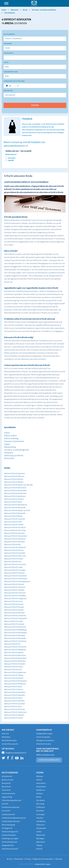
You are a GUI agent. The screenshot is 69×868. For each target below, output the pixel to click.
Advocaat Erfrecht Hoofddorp (15, 596)
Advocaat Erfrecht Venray (14, 689)
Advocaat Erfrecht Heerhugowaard (17, 581)
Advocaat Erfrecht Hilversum (15, 593)
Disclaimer (19, 859)
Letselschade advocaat (11, 821)
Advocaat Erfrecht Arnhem (14, 499)
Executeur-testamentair (14, 441)
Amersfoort (41, 783)
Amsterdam (41, 787)
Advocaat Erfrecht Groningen (15, 570)
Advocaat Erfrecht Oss (12, 644)
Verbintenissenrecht (10, 849)
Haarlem (40, 818)
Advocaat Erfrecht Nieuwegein (16, 633)
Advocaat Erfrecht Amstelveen (15, 491)
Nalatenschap (10, 447)
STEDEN (40, 773)
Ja (16, 86)
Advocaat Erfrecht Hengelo (14, 590)
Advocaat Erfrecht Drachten (14, 542)
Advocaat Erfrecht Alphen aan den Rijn (18, 485)
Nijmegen (40, 838)
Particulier (12, 158)
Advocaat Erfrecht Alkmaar (14, 476)
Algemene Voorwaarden (43, 859)
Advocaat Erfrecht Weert (13, 698)
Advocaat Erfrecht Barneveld (15, 508)
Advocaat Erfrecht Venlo (13, 687)
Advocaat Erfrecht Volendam (15, 692)
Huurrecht (6, 811)
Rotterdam (41, 842)
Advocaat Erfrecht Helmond (15, 587)
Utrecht (39, 849)
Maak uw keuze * (11, 155)
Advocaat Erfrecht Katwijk (14, 610)
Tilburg (39, 845)
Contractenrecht (8, 793)
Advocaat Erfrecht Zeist (13, 707)
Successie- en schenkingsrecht (17, 450)
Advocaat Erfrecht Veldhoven (15, 684)
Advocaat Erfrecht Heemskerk (15, 576)
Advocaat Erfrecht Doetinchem (16, 536)
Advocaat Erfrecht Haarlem (14, 573)
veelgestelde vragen (43, 864)
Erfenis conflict (10, 436)
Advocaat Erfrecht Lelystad (14, 624)
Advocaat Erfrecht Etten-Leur (15, 556)
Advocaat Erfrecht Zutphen (14, 715)
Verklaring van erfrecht (14, 456)
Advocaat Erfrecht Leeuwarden (16, 618)
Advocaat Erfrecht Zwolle (14, 718)
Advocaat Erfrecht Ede (12, 545)
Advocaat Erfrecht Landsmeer (15, 616)
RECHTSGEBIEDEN (10, 773)
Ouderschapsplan (9, 835)
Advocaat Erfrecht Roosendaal (15, 658)
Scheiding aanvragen (10, 838)
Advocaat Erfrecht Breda (13, 516)
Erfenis (7, 433)
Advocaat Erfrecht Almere (14, 482)
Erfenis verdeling (11, 439)
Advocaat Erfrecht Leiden (13, 621)
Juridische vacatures (10, 744)
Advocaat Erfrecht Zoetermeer (15, 712)
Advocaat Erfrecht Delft (13, 522)
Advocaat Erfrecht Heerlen (14, 584)
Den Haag (40, 804)
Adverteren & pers (44, 744)
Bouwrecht (6, 783)
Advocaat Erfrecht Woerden (14, 701)
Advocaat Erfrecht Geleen (14, 559)
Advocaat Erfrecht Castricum (15, 519)
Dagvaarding (7, 797)
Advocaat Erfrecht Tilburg (14, 675)
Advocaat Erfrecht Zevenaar (15, 709)
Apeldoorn (41, 790)
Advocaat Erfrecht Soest (13, 670)
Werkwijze (6, 737)
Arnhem (40, 793)
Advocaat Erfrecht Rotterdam (15, 661)
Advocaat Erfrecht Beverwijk (15, 513)
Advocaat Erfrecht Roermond (15, 655)
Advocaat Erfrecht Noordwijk (15, 638)
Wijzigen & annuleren (45, 740)
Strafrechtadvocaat (9, 842)
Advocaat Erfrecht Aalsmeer (15, 473)
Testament (9, 453)
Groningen (41, 814)
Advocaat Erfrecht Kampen (14, 607)
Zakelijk (11, 160)
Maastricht (41, 835)
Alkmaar (40, 776)
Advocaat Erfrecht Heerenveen (16, 579)
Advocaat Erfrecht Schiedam (15, 664)
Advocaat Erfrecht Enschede (15, 553)
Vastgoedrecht (8, 845)
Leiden (39, 832)
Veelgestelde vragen (45, 734)
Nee (9, 86)
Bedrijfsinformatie (9, 740)
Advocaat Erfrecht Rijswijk (14, 653)
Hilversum (41, 825)
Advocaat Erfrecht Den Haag (15, 530)
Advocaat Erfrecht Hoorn (13, 601)
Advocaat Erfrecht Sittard (13, 667)
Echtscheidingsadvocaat (11, 800)
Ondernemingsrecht (10, 832)
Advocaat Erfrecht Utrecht (14, 678)
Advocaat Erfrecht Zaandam (15, 704)
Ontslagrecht (7, 828)
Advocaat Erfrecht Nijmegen (15, 635)
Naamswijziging (8, 825)
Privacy (28, 859)
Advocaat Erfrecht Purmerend (15, 647)
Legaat (7, 444)
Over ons (5, 734)
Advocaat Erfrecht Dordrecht (15, 539)
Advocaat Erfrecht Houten (14, 604)
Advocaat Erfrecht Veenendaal (15, 681)
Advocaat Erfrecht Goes (13, 562)
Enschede (40, 811)
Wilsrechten (9, 458)
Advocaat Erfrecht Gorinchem (15, 564)
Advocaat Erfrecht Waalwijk (14, 695)
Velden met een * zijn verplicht (18, 151)
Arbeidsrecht (7, 776)
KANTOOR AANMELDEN (49, 760)
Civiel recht (6, 790)
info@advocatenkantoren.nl (14, 752)
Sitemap (59, 859)
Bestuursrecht (8, 780)
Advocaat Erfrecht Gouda (13, 567)
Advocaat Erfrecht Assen (13, 502)
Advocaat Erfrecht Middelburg (15, 630)
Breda (39, 797)
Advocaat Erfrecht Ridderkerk (15, 650)
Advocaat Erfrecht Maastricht (15, 627)
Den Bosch (41, 800)
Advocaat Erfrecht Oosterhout (15, 641)
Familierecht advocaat (11, 807)
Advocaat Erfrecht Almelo (14, 479)
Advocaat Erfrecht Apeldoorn (15, 496)
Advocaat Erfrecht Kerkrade (14, 613)
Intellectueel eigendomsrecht (14, 818)
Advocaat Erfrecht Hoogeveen (15, 599)
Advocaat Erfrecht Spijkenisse (15, 672)
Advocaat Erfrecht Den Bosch (15, 527)
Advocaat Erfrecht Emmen (14, 550)
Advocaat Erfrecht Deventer (14, 533)
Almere (39, 780)
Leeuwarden (41, 828)
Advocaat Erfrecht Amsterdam (15, 493)
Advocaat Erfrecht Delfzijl (14, 525)
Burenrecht (6, 787)
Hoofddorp (41, 821)
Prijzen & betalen (43, 737)
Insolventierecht (8, 814)
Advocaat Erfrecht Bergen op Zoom (17, 510)
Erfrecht (5, 804)
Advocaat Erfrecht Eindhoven (15, 547)
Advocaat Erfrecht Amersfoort (15, 488)
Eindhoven (41, 807)
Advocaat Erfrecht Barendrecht (16, 505)
